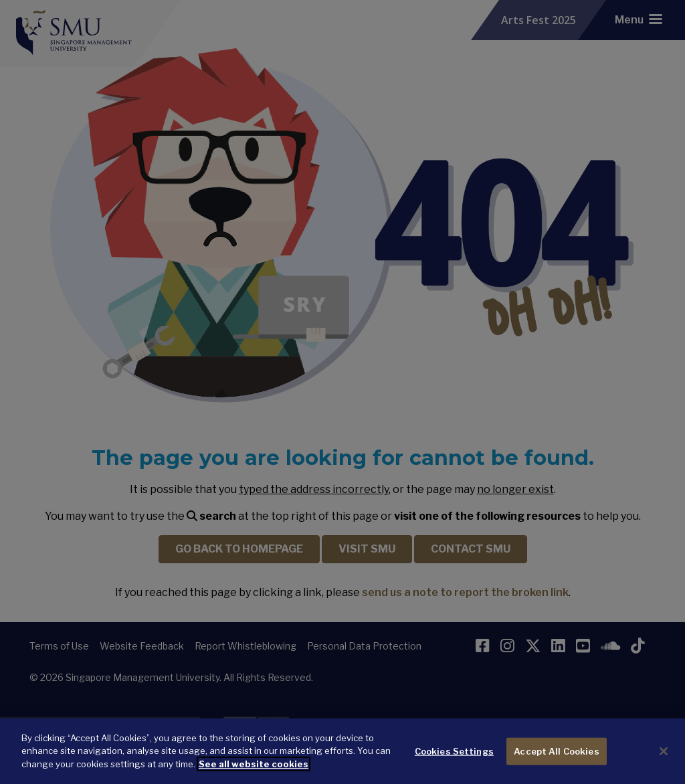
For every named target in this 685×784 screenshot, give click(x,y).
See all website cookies (254, 772)
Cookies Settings (454, 759)
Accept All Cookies (556, 759)
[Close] (664, 759)
